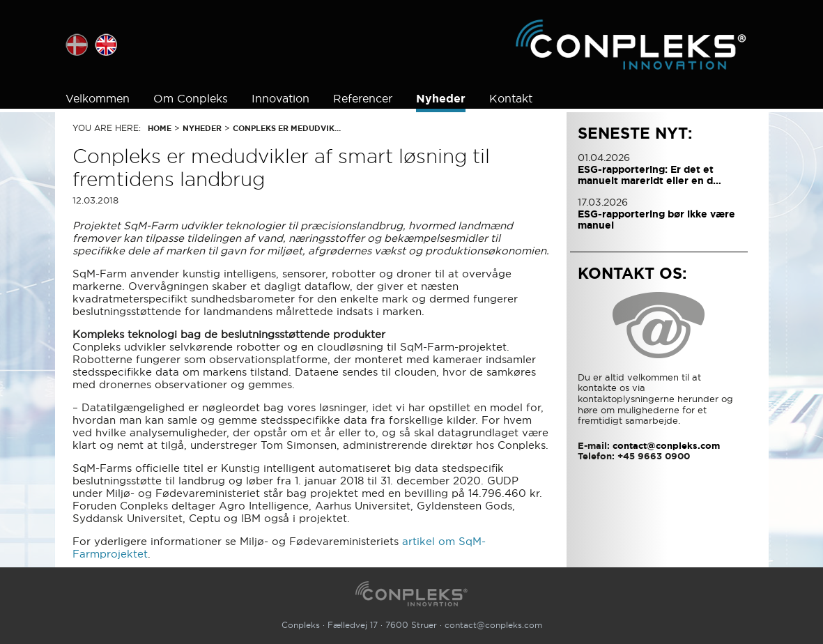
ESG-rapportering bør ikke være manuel (656, 220)
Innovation (280, 98)
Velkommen (98, 98)
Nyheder (441, 99)
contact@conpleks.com (493, 625)
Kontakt (511, 98)
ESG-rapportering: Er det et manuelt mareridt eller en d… (649, 175)
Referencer (363, 98)
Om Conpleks (191, 98)
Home (160, 128)
